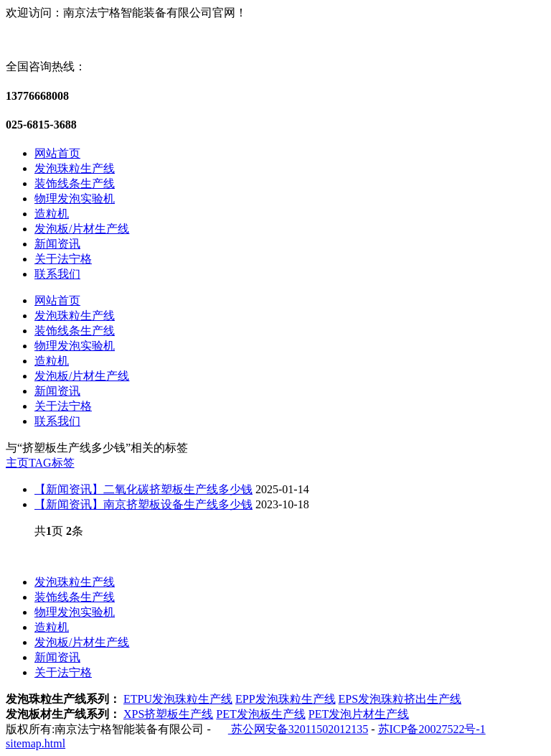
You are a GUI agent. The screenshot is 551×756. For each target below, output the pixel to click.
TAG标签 (52, 463)
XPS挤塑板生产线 (168, 714)
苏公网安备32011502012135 (298, 729)
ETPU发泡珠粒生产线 (178, 699)
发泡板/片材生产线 (82, 229)
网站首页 (57, 153)
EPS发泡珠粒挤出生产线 (400, 699)
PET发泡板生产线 (260, 714)
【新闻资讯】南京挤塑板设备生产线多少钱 (143, 504)
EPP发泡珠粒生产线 (286, 699)
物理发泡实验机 (75, 199)
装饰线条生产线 (75, 183)
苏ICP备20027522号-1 (432, 729)
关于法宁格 (63, 259)
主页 (17, 463)
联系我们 (57, 274)
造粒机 (52, 214)
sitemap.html (36, 743)
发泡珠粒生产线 (75, 168)
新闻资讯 (57, 244)
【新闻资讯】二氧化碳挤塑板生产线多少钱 (143, 489)
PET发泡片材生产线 (359, 714)
